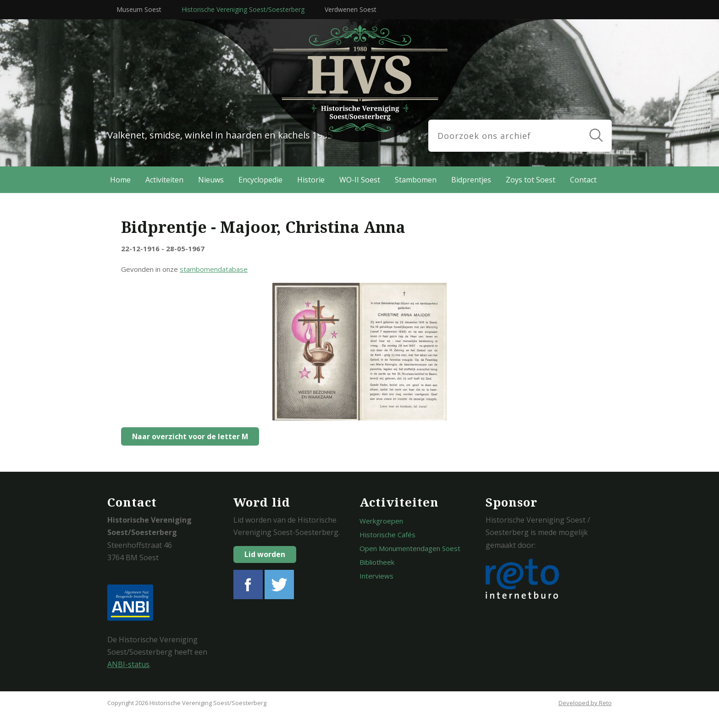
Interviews (376, 576)
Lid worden (265, 554)
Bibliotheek (377, 562)
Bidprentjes (471, 180)
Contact (583, 180)
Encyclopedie (260, 180)
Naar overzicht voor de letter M (188, 436)
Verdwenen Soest (351, 9)
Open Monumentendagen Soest (410, 548)
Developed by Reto (585, 703)
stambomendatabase (214, 269)
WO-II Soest (360, 180)
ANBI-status (128, 664)
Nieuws (211, 180)
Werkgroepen (381, 521)
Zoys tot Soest (531, 180)
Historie (311, 180)
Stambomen (416, 180)
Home (120, 180)
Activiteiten (164, 180)
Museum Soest (139, 9)
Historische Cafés (387, 535)
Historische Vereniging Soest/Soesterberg (243, 9)
